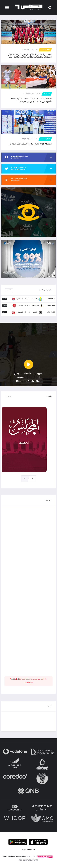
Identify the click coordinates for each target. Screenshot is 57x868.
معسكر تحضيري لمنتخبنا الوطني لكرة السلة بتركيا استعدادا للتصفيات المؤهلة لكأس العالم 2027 (29, 56)
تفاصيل (9, 290)
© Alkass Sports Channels (20, 856)
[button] (3, 354)
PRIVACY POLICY (28, 850)
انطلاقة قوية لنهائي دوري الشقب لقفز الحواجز (31, 144)
